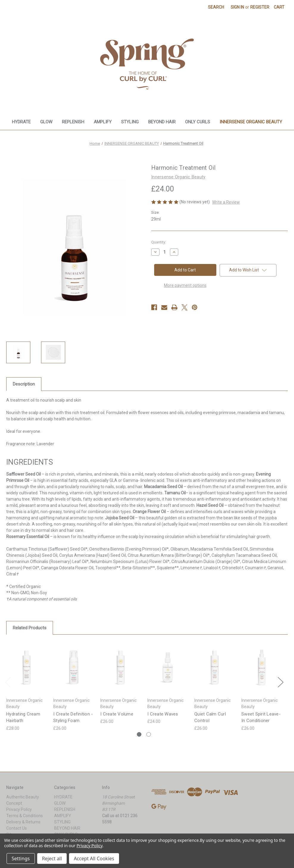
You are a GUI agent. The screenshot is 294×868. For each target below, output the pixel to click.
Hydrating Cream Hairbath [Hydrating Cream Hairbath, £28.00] (23, 717)
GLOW (46, 122)
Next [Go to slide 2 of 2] (280, 682)
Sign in (237, 7)
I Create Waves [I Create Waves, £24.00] (163, 714)
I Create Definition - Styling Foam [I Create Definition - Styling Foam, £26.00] (73, 717)
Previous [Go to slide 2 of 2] (8, 682)
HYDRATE (21, 122)
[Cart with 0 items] (279, 7)
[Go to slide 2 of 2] (149, 734)
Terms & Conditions (25, 816)
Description (24, 384)
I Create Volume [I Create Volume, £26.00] (117, 714)
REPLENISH (73, 122)
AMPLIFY (103, 122)
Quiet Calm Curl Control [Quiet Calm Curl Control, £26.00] (210, 717)
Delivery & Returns (23, 822)
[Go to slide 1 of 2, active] (139, 734)
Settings (21, 858)
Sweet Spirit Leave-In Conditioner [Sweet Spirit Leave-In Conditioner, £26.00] (261, 717)
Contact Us (17, 828)
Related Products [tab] (30, 628)
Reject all (52, 858)
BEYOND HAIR (162, 122)
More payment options (185, 285)
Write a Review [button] (226, 202)
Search (216, 7)
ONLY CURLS (198, 122)
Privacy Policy (19, 809)
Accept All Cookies (94, 858)
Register (260, 7)
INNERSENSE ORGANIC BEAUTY (251, 122)
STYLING (130, 122)
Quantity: (159, 242)
